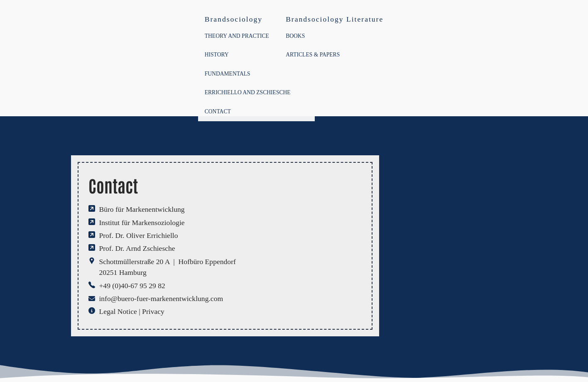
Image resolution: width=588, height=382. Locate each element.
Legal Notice (118, 311)
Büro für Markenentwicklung (142, 209)
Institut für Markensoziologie (142, 223)
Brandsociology (234, 19)
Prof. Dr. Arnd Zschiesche (137, 248)
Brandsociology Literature (334, 19)
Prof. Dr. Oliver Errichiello (138, 235)
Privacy (153, 311)
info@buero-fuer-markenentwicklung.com (161, 299)
